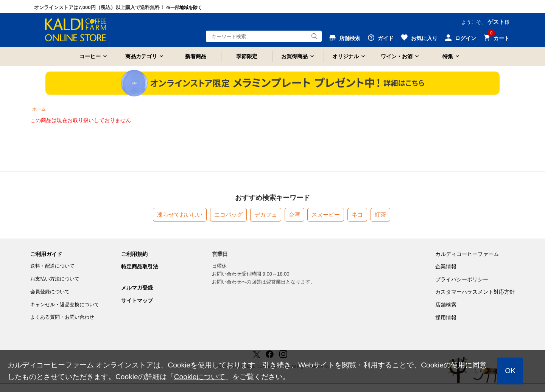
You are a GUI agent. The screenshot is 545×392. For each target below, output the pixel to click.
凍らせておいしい (180, 215)
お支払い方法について (55, 279)
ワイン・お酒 (397, 56)
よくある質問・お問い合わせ (62, 317)
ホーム (39, 109)
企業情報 (446, 266)
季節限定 (247, 56)
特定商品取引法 (140, 266)
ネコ (357, 215)
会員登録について (50, 292)
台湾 (294, 215)
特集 (448, 56)
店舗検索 (446, 305)
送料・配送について (52, 266)
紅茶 (380, 215)
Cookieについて (200, 377)
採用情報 (446, 318)
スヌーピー (326, 215)
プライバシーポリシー (462, 279)
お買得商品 (294, 56)
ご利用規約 (134, 254)
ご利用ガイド (46, 254)
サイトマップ (137, 301)
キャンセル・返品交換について (65, 304)
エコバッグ (228, 215)
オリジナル (346, 56)
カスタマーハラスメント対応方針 (475, 292)
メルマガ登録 (137, 288)
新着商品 (196, 56)
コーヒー (90, 56)
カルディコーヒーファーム (467, 254)
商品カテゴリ (141, 56)
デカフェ (266, 215)
